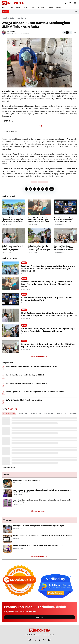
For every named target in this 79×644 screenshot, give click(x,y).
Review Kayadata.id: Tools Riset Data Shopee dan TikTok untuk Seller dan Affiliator (36, 393)
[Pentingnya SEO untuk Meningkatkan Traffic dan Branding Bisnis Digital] (8, 531)
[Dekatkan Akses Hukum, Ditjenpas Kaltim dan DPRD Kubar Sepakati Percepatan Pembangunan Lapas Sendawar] (66, 236)
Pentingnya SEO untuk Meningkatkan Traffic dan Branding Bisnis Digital (39, 527)
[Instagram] (30, 641)
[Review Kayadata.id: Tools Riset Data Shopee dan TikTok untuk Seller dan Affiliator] (8, 540)
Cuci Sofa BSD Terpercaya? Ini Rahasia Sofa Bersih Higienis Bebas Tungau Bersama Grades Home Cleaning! (42, 493)
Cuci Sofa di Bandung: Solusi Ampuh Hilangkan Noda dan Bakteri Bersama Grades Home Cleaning (42, 503)
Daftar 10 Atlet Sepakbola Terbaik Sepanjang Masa (24, 402)
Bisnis (18, 7)
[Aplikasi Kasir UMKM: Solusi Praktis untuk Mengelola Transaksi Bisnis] (8, 550)
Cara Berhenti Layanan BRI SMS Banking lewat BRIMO (25, 377)
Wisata (58, 7)
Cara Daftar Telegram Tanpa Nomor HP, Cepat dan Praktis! (27, 385)
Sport (26, 7)
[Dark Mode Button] (65, 3)
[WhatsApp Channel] (49, 641)
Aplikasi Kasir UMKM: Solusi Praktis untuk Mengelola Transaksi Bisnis (38, 547)
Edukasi (41, 7)
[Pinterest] (43, 189)
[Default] (67, 32)
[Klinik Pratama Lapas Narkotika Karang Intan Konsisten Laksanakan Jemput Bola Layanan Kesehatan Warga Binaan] (13, 236)
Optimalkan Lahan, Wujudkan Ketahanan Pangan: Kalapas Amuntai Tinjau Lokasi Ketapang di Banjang (39, 248)
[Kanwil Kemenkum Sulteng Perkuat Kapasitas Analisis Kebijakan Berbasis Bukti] (66, 207)
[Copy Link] (26, 189)
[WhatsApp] (47, 189)
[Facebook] (30, 189)
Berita (11, 7)
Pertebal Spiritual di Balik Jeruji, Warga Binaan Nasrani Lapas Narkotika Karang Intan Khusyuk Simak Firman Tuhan (39, 220)
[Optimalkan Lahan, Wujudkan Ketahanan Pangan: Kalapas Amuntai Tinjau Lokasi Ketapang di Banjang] (39, 236)
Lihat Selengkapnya (40, 358)
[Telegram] (39, 189)
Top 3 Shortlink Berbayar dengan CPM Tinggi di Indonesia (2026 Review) (32, 368)
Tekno (33, 7)
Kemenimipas (43, 182)
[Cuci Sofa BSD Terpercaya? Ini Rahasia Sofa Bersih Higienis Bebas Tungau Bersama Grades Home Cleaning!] (8, 495)
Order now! (39, 619)
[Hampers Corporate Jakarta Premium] (8, 485)
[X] (34, 189)
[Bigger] (70, 32)
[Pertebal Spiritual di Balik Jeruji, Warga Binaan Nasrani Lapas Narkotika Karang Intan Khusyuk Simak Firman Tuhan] (39, 207)
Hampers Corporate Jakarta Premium (27, 482)
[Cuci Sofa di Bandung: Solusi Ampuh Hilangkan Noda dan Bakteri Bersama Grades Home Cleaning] (8, 505)
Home (4, 7)
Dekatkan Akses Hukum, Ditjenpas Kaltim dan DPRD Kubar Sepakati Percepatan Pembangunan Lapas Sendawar (65, 248)
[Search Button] (70, 3)
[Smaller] (64, 32)
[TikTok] (39, 641)
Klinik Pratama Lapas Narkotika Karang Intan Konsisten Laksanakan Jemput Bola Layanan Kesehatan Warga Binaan (13, 248)
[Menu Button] (75, 3)
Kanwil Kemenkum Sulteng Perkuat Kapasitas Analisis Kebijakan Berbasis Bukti (63, 220)
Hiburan (50, 7)
